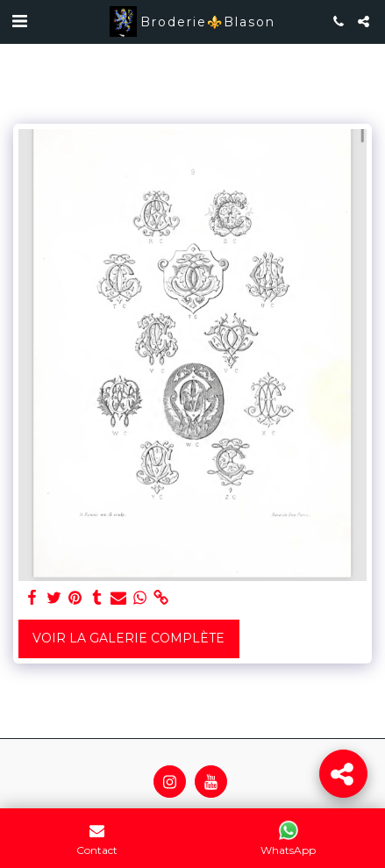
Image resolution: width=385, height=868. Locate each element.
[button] (19, 21)
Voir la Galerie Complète (128, 638)
